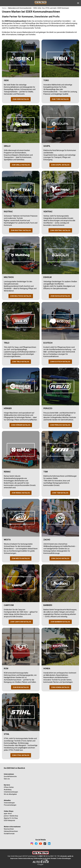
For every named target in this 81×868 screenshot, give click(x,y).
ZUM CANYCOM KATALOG (21, 622)
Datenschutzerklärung (26, 858)
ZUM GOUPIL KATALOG (60, 165)
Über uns (7, 779)
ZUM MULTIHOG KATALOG (21, 296)
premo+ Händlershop (11, 816)
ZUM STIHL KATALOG (21, 755)
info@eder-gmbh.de (67, 856)
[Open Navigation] (78, 3)
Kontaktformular (9, 834)
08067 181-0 (43, 856)
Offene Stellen (9, 787)
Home (4, 8)
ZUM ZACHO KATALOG (60, 558)
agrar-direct (8, 814)
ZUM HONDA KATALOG (60, 687)
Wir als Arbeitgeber (10, 794)
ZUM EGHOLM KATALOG (60, 296)
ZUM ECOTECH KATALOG (60, 362)
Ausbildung (8, 790)
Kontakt (54, 858)
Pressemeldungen (10, 805)
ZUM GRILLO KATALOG (21, 165)
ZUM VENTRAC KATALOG (60, 230)
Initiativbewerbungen (11, 792)
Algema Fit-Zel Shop (11, 818)
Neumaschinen (9, 829)
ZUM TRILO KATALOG (21, 362)
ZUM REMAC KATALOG (21, 493)
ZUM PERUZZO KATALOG (60, 425)
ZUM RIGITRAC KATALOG (21, 230)
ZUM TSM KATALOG (60, 493)
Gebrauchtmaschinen (11, 831)
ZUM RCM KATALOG (21, 687)
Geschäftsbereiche (10, 776)
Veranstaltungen (9, 803)
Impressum (14, 858)
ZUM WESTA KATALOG (21, 558)
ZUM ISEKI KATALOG (21, 99)
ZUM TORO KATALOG (60, 99)
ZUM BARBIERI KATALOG (60, 622)
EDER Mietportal (9, 820)
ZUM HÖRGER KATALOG (21, 425)
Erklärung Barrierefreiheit (42, 858)
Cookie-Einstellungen (64, 858)
